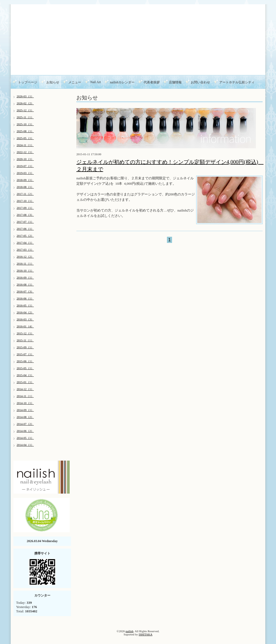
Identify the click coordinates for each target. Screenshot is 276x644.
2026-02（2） (25, 103)
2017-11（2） (25, 194)
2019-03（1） (25, 173)
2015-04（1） (25, 375)
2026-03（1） (25, 96)
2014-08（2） (25, 417)
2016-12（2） (25, 257)
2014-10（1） (25, 403)
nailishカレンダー (122, 82)
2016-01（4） (25, 326)
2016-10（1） (25, 271)
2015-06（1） (25, 361)
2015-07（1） (25, 354)
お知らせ (53, 82)
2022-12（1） (25, 152)
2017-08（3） (25, 215)
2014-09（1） (25, 410)
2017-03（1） (25, 250)
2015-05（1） (25, 368)
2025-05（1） (25, 138)
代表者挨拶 (152, 82)
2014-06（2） (25, 431)
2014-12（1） (25, 389)
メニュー (75, 82)
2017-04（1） (25, 243)
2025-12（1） (25, 110)
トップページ (28, 82)
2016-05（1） (25, 305)
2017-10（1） (25, 201)
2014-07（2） (25, 424)
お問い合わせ (200, 82)
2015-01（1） (25, 382)
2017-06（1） (25, 229)
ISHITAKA (146, 634)
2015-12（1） (25, 333)
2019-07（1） (25, 166)
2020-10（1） (25, 159)
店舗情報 (175, 82)
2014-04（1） (25, 445)
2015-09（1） (25, 347)
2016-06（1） (25, 298)
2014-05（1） (25, 438)
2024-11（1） (25, 145)
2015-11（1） (25, 340)
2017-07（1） (25, 222)
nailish (129, 631)
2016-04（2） (25, 312)
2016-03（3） (25, 319)
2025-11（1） (25, 117)
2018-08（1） (25, 187)
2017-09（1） (25, 208)
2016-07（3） (25, 291)
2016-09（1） (25, 277)
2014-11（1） (25, 396)
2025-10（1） (25, 124)
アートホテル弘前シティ (237, 82)
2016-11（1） (25, 264)
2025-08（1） (25, 131)
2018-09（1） (25, 180)
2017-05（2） (25, 236)
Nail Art (96, 82)
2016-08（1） (25, 284)
